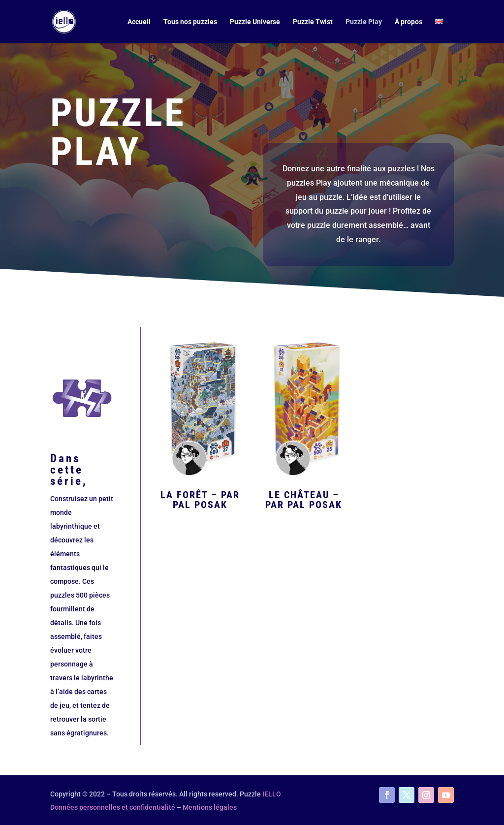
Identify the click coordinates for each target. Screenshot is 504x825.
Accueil (139, 22)
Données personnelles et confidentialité (113, 807)
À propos (409, 22)
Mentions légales (210, 807)
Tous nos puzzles (190, 22)
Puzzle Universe (255, 22)
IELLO (272, 794)
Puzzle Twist (313, 22)
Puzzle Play (364, 22)
